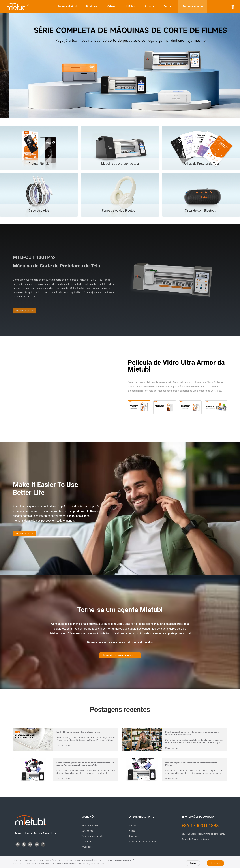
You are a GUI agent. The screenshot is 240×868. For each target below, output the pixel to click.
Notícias (130, 6)
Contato (168, 6)
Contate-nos (87, 842)
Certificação (87, 831)
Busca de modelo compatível (142, 842)
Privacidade (87, 847)
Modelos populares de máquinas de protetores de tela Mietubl (191, 764)
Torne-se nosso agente (92, 836)
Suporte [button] (149, 6)
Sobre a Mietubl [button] (67, 6)
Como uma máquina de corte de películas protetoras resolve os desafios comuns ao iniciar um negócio (85, 764)
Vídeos (111, 6)
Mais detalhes (23, 534)
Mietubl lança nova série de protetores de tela (78, 732)
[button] (112, 113)
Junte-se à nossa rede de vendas (118, 655)
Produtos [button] (92, 6)
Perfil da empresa (90, 825)
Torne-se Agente (193, 6)
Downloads (134, 836)
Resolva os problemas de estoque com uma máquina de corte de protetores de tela (192, 733)
